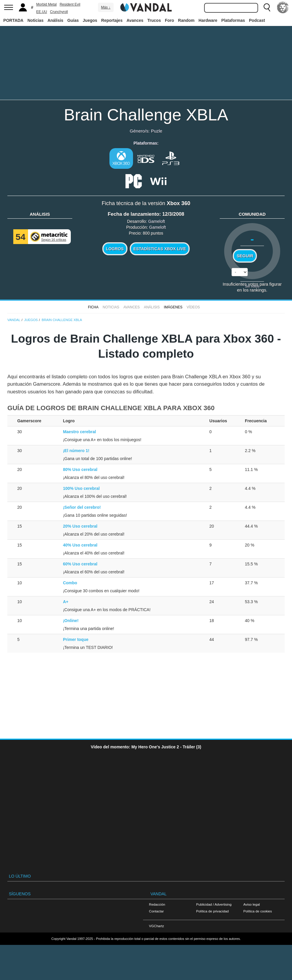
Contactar (156, 911)
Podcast (257, 20)
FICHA (93, 307)
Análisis (55, 20)
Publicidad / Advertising (214, 904)
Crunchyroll (59, 12)
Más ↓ (106, 7)
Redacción (157, 904)
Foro (169, 20)
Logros (115, 249)
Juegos (90, 20)
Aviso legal (252, 904)
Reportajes (112, 20)
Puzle (157, 131)
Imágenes (173, 307)
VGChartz (156, 926)
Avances (135, 20)
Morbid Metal (46, 4)
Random (186, 20)
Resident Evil (70, 4)
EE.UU (42, 12)
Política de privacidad (212, 911)
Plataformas (233, 20)
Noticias (35, 20)
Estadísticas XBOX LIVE (160, 249)
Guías (73, 20)
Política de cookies (258, 911)
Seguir (245, 256)
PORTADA (13, 20)
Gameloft (156, 221)
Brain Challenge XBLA (146, 115)
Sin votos (252, 286)
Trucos (154, 20)
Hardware (208, 20)
